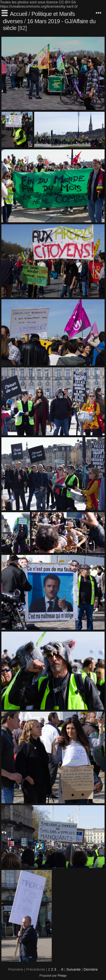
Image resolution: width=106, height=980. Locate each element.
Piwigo (62, 975)
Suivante (74, 969)
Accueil (19, 14)
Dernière (91, 969)
